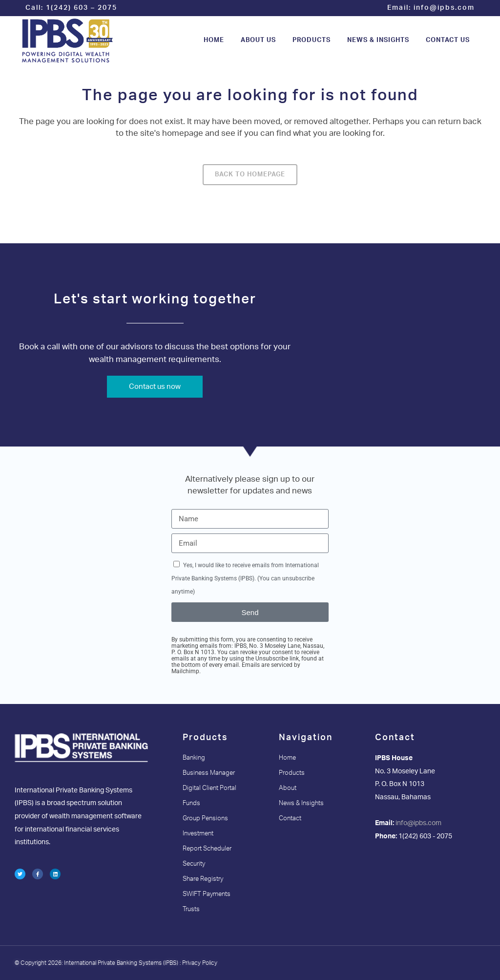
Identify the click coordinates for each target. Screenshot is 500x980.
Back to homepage (250, 175)
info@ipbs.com (444, 8)
